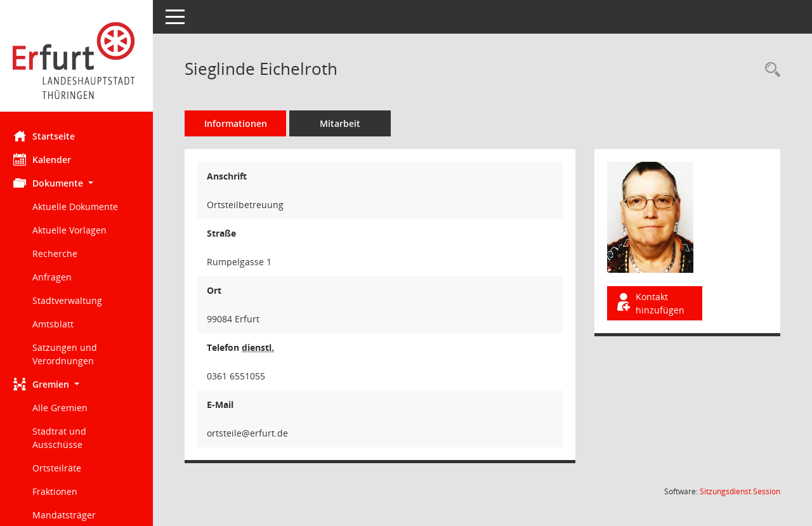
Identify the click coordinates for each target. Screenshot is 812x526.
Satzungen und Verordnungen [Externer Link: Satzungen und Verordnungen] (70, 354)
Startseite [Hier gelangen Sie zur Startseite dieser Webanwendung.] (50, 136)
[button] (79, 183)
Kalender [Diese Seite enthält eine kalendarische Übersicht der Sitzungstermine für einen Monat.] (48, 159)
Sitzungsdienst (740, 491)
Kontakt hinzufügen (652, 303)
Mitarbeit (346, 123)
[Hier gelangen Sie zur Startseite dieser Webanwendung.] (79, 61)
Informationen (241, 123)
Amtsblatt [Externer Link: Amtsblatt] (59, 324)
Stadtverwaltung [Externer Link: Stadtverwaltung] (73, 300)
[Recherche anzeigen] (769, 70)
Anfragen (58, 277)
